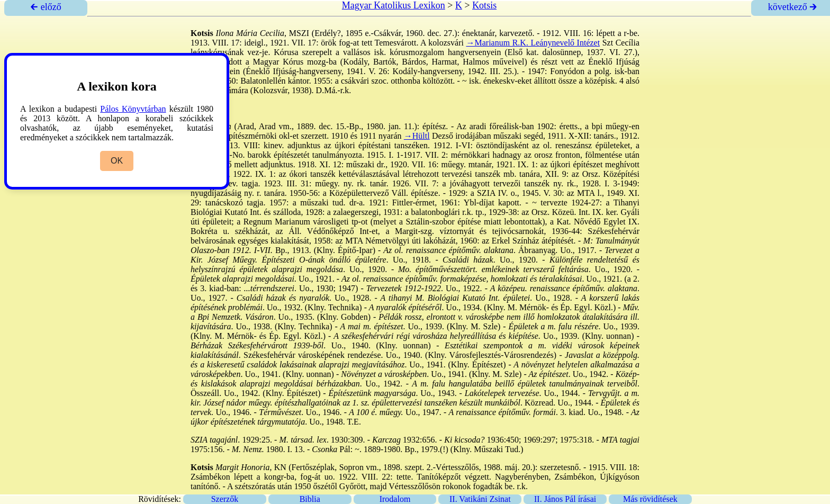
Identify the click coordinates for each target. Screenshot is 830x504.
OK (117, 161)
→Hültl (417, 136)
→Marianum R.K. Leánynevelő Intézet (533, 43)
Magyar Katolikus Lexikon (394, 5)
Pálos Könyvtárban (133, 109)
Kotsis (484, 5)
